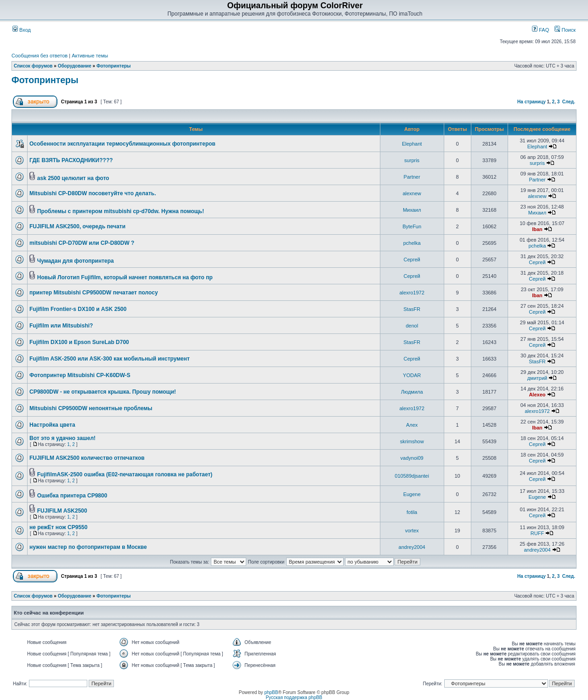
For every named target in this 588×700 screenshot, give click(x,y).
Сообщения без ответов (40, 56)
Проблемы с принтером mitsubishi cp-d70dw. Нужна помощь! (121, 211)
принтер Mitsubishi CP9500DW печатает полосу (94, 293)
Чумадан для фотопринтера (76, 261)
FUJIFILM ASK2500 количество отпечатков (87, 458)
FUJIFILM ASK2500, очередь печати (77, 226)
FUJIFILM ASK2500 (62, 511)
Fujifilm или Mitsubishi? (61, 326)
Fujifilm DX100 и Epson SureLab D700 (79, 342)
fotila (412, 512)
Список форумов (33, 66)
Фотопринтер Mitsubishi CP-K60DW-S (80, 375)
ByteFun (412, 226)
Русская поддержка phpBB (294, 697)
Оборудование (75, 66)
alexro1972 (412, 293)
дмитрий (537, 378)
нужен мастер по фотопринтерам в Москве (88, 547)
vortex (412, 531)
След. (569, 102)
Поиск (565, 30)
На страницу (531, 102)
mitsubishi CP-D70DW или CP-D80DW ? (82, 243)
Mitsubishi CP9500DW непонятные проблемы (91, 408)
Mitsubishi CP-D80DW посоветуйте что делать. (93, 193)
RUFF (537, 533)
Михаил (412, 210)
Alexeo (537, 395)
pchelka (412, 243)
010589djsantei (412, 476)
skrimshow (412, 441)
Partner (412, 177)
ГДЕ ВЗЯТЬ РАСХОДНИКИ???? (71, 160)
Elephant (412, 144)
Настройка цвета (52, 425)
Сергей (412, 260)
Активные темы (90, 56)
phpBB (271, 692)
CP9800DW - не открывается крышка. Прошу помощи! (103, 392)
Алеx (412, 425)
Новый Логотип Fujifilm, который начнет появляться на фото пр (125, 277)
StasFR (412, 309)
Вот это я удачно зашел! (62, 438)
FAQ (540, 30)
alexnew (412, 193)
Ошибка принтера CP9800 (72, 496)
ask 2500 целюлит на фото (73, 178)
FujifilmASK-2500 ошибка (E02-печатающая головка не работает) (125, 474)
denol (412, 326)
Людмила (412, 392)
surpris (412, 160)
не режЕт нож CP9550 (58, 527)
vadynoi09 (412, 458)
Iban (537, 229)
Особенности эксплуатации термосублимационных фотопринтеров (122, 144)
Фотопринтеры (114, 66)
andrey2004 (412, 547)
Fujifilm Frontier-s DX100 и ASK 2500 (78, 309)
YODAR (412, 375)
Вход (22, 30)
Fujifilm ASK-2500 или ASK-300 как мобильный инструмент (110, 359)
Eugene (412, 494)
